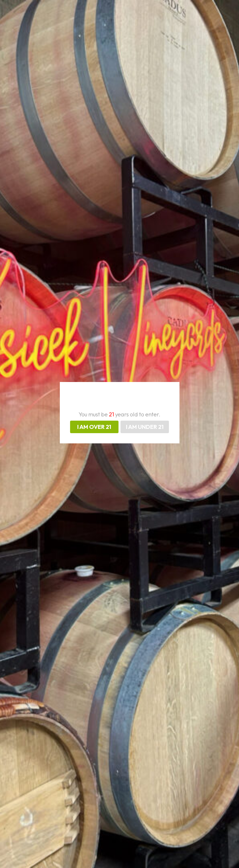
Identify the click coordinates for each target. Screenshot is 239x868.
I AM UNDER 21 (145, 427)
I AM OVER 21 (94, 427)
